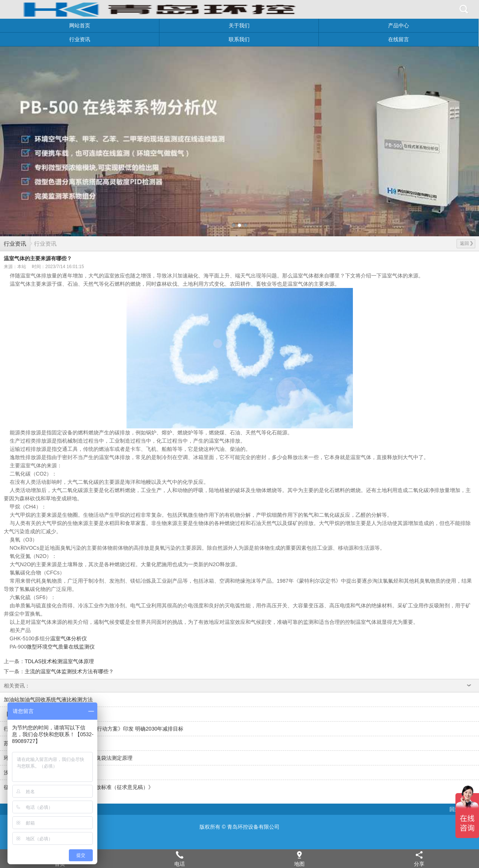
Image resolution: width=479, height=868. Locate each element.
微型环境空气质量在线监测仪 (61, 647)
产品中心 (399, 25)
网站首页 (80, 25)
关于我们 (239, 25)
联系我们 (239, 39)
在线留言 (399, 39)
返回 (466, 243)
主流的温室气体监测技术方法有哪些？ (69, 671)
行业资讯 (80, 39)
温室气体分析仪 (68, 638)
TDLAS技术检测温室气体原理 (59, 661)
